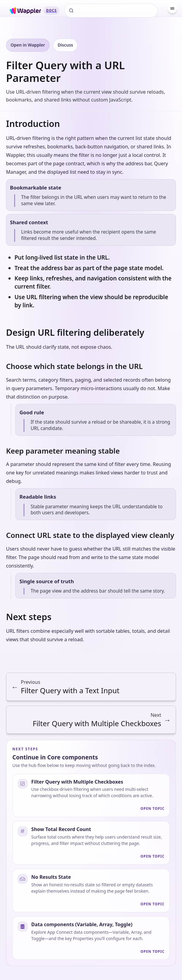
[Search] (111, 11)
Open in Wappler (28, 45)
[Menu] (172, 8)
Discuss (65, 45)
